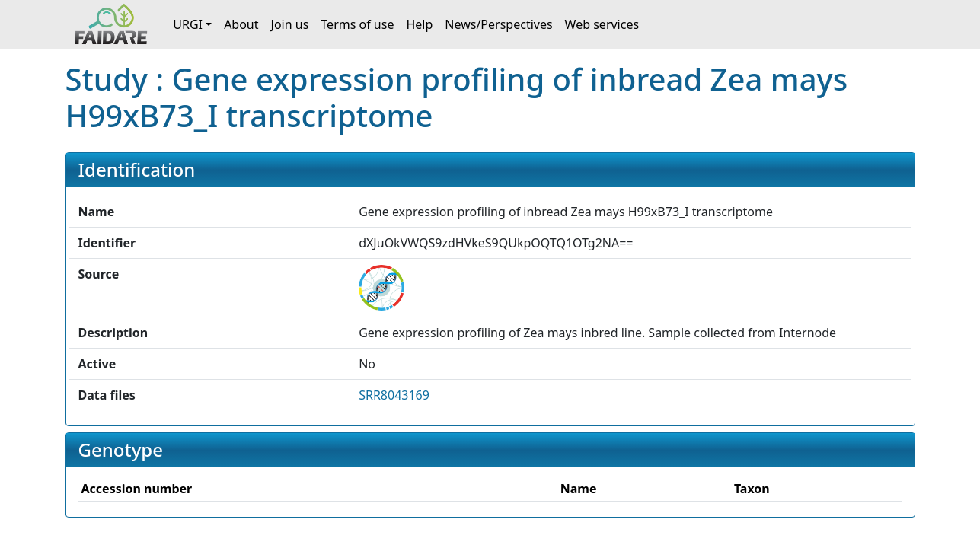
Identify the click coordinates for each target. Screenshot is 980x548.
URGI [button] (188, 24)
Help (419, 24)
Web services (602, 24)
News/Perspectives (498, 24)
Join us (290, 24)
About (241, 24)
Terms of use (357, 24)
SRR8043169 (394, 395)
